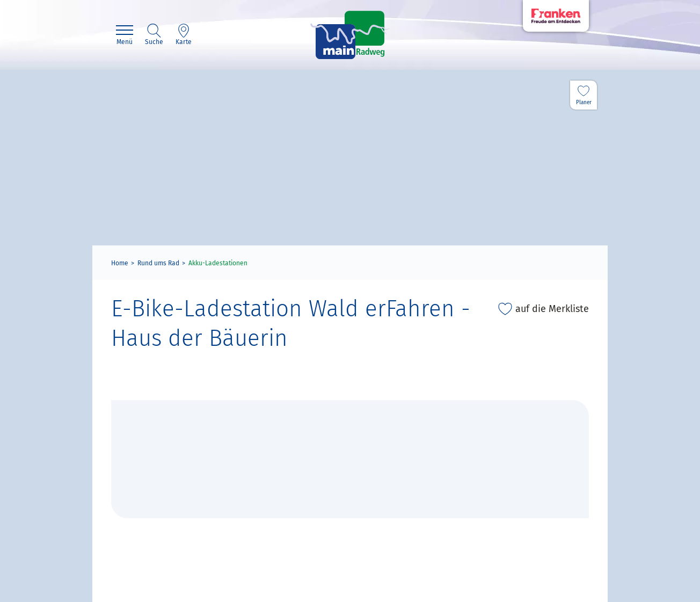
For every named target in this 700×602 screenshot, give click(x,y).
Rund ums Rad (158, 263)
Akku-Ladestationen (218, 263)
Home (120, 263)
